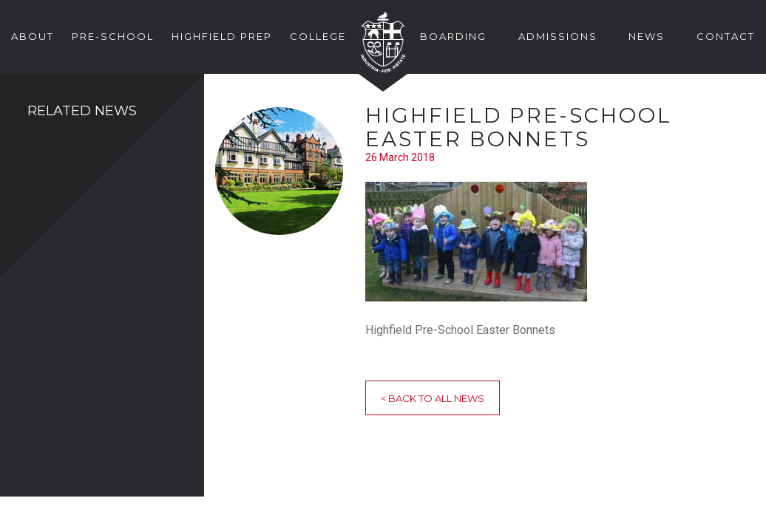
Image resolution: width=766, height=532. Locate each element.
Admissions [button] (558, 36)
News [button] (647, 36)
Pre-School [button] (113, 36)
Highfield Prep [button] (222, 36)
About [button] (33, 36)
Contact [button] (726, 36)
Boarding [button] (453, 36)
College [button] (318, 36)
